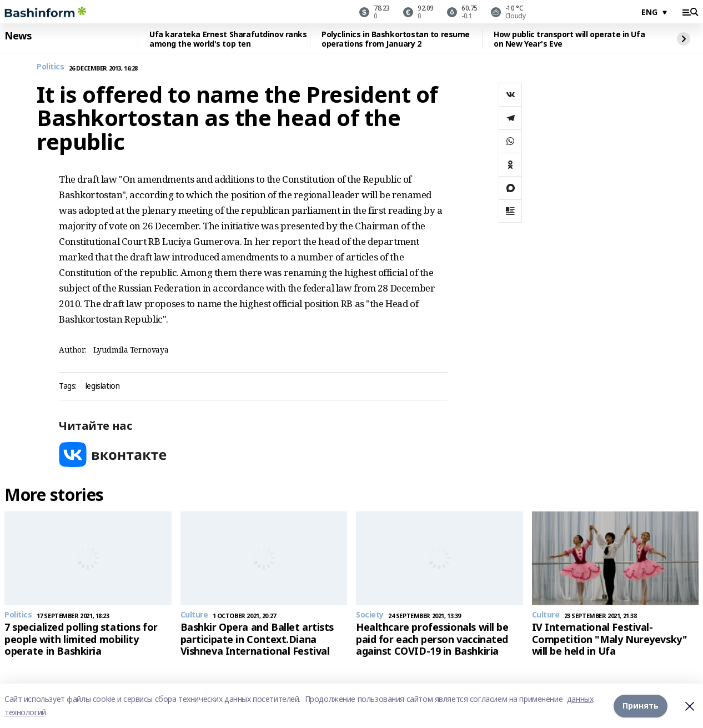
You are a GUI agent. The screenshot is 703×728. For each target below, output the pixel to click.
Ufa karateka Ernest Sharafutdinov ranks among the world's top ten (228, 39)
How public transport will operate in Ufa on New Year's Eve (569, 39)
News (18, 36)
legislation (102, 386)
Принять (641, 706)
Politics (51, 67)
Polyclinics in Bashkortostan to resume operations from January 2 (396, 39)
